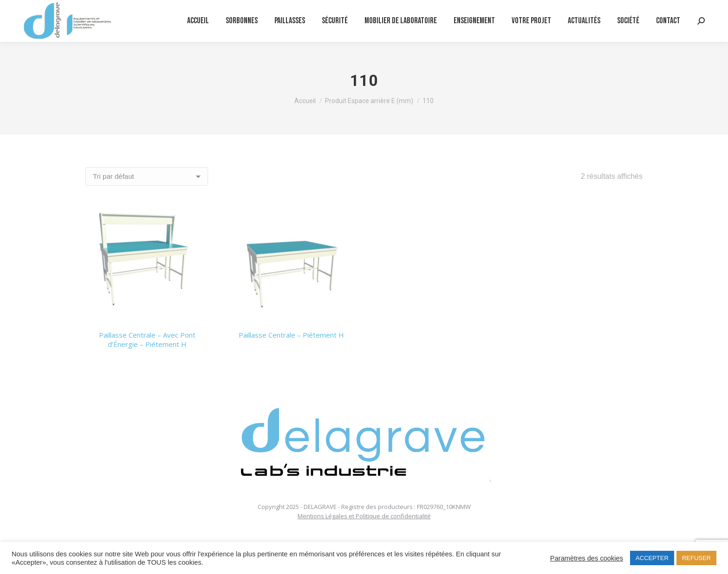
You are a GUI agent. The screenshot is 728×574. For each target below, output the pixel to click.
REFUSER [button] (696, 558)
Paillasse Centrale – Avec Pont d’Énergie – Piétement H (147, 339)
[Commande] (147, 176)
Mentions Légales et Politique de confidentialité (364, 516)
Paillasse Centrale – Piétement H (291, 335)
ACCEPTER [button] (652, 558)
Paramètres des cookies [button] (587, 558)
